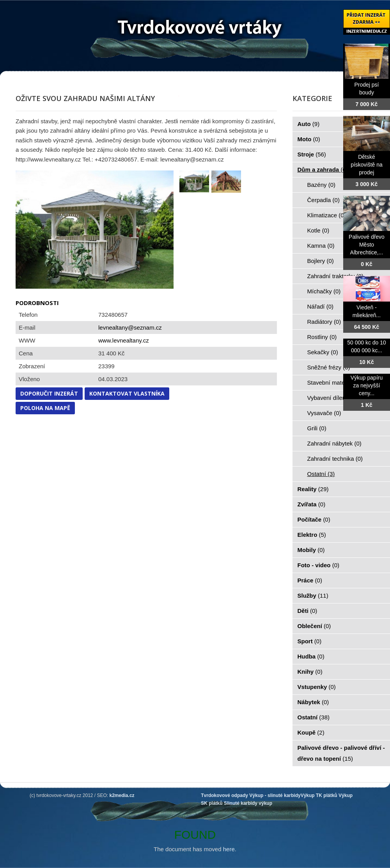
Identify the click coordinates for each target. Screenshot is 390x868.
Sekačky (323, 352)
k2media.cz (122, 795)
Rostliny (322, 337)
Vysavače (324, 413)
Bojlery (321, 261)
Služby (313, 596)
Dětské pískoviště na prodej (367, 165)
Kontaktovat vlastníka (127, 393)
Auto (309, 124)
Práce (310, 580)
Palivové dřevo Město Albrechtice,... (367, 245)
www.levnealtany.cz (124, 340)
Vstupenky (317, 687)
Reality (313, 489)
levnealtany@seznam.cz (130, 327)
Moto (309, 139)
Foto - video (319, 565)
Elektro (312, 535)
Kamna (321, 246)
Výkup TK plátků (319, 795)
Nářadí (321, 306)
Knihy (310, 672)
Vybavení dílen (331, 398)
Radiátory (324, 322)
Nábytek (313, 702)
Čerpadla (324, 200)
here (229, 849)
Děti (308, 611)
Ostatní (321, 474)
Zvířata (312, 504)
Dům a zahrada (323, 170)
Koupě (311, 732)
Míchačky (324, 291)
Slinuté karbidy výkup (248, 803)
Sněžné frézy (329, 367)
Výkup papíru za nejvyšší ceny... (367, 385)
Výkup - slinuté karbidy (275, 795)
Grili (317, 428)
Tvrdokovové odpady (224, 795)
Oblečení (314, 626)
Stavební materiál (334, 383)
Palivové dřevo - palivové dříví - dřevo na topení (341, 753)
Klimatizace (327, 215)
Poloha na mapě (45, 408)
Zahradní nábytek (334, 443)
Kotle (318, 230)
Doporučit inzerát (49, 393)
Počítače (314, 519)
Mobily (311, 550)
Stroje (312, 154)
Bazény (322, 185)
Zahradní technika (335, 459)
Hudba (311, 656)
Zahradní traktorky (335, 276)
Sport (310, 641)
